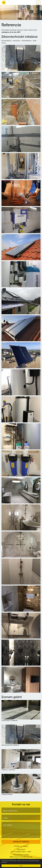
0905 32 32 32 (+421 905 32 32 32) (21, 857)
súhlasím (21, 866)
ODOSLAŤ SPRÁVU (21, 842)
